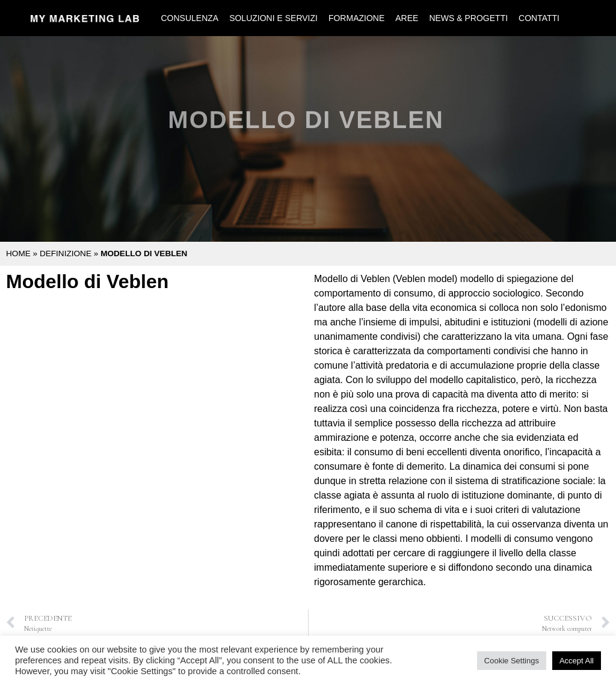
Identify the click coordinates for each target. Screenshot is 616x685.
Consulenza (189, 18)
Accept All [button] (577, 661)
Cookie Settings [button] (512, 661)
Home (18, 253)
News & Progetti (468, 18)
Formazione (356, 18)
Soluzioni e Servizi (273, 18)
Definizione (66, 253)
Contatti (539, 18)
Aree (407, 18)
